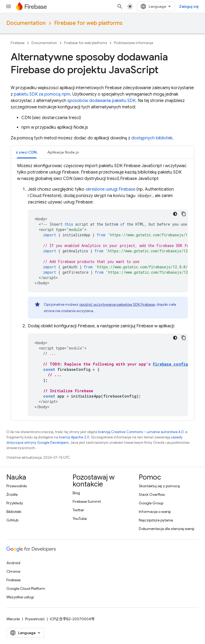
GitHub (12, 520)
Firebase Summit (87, 501)
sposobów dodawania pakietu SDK (101, 101)
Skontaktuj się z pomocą (159, 486)
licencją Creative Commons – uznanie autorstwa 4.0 (141, 432)
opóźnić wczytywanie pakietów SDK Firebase (117, 304)
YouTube (80, 519)
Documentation (26, 23)
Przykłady (15, 503)
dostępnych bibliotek (152, 138)
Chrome (13, 571)
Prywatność (35, 619)
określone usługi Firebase (110, 189)
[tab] (27, 152)
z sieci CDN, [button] (27, 152)
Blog (76, 493)
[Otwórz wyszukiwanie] (120, 6)
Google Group (151, 503)
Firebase (18, 43)
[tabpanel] (102, 289)
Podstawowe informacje (134, 43)
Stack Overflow (152, 494)
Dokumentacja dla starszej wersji (167, 529)
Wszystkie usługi (20, 597)
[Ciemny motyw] (175, 214)
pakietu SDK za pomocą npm (42, 94)
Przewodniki (17, 486)
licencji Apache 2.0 (74, 437)
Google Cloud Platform (26, 588)
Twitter (78, 510)
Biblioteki (14, 512)
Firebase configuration (179, 364)
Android (13, 563)
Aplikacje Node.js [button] (63, 152)
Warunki (13, 619)
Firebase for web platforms (88, 23)
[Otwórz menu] (9, 6)
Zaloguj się (189, 6)
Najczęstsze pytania (156, 520)
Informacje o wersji (155, 512)
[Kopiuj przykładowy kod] (184, 214)
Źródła (12, 494)
